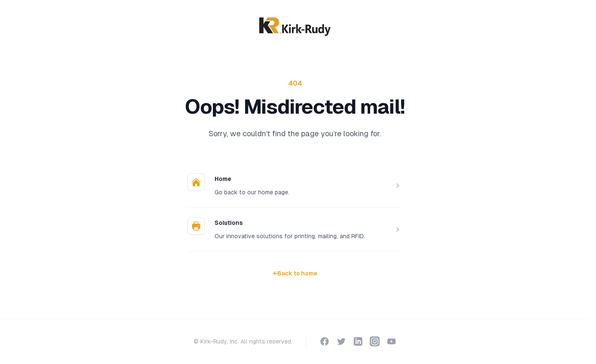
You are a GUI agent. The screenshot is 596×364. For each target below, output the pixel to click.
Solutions (229, 223)
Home (223, 179)
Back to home (295, 273)
